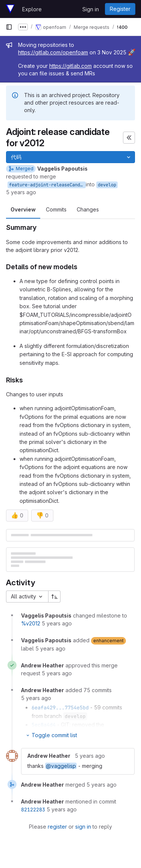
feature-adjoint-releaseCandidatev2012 (47, 185)
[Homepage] (10, 9)
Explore (32, 9)
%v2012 (31, 623)
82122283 (33, 810)
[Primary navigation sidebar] (9, 27)
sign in (83, 827)
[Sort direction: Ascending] (55, 597)
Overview (23, 209)
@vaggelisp (61, 766)
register (57, 827)
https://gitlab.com (70, 66)
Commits (56, 209)
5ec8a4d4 (44, 725)
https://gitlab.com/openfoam (53, 52)
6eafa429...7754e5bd (60, 708)
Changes (88, 209)
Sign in (91, 9)
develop (107, 185)
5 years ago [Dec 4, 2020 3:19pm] (21, 192)
